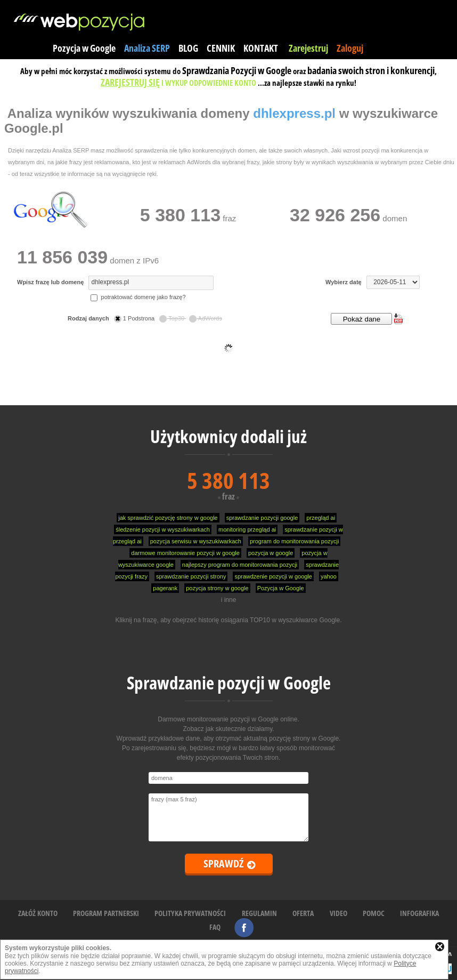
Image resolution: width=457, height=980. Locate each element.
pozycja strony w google (217, 588)
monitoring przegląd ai (247, 529)
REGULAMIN (259, 913)
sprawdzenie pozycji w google (273, 576)
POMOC (374, 913)
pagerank (165, 588)
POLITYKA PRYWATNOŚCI (190, 913)
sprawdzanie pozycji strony (191, 576)
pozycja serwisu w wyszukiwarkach (196, 541)
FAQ (215, 927)
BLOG (188, 48)
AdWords (206, 318)
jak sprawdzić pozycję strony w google (168, 518)
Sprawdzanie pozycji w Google (229, 683)
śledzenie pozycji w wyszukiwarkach (163, 529)
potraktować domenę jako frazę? (138, 297)
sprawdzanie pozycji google (262, 518)
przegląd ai (321, 518)
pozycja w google (271, 553)
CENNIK (221, 48)
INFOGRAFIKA (419, 913)
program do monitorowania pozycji (295, 541)
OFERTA (303, 913)
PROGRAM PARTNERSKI (106, 913)
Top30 (173, 318)
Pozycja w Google (84, 48)
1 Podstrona (135, 318)
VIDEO (338, 913)
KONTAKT (261, 48)
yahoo (329, 576)
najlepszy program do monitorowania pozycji (240, 565)
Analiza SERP (147, 48)
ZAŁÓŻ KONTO (38, 913)
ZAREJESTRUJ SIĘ (130, 82)
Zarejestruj (308, 48)
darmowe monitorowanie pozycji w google (185, 553)
